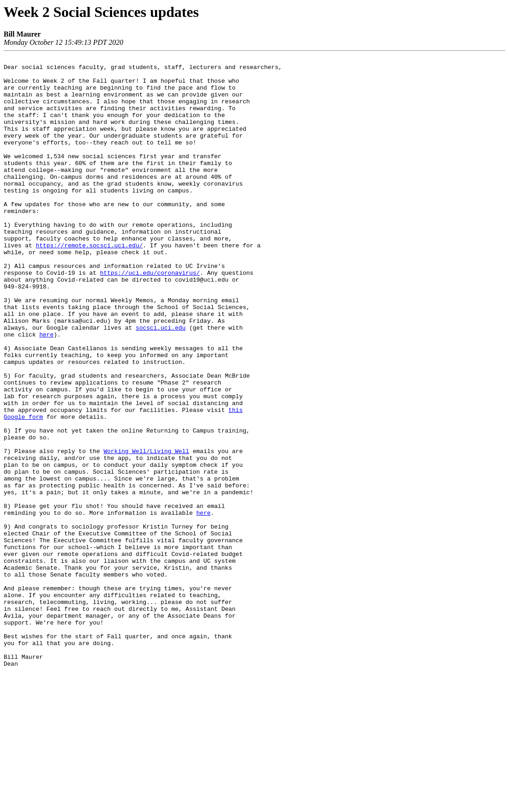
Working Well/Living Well (146, 530)
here (46, 390)
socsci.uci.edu (161, 382)
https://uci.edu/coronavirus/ (150, 316)
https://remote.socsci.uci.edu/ (89, 283)
